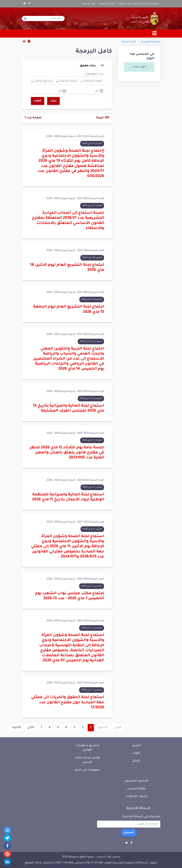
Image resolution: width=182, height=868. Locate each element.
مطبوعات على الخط (87, 770)
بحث (53, 101)
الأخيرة (16, 728)
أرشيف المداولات (107, 4)
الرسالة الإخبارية (138, 808)
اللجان (136, 761)
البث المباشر (89, 4)
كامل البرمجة (129, 42)
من (97, 91)
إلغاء (38, 101)
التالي (31, 728)
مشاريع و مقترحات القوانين (87, 748)
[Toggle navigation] (155, 34)
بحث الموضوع (95, 74)
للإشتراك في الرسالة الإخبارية (141, 817)
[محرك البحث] (43, 18)
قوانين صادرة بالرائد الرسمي (87, 760)
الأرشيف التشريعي (136, 781)
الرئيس (136, 746)
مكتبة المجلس (136, 789)
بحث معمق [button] (92, 65)
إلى (60, 91)
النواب (136, 753)
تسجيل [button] (129, 833)
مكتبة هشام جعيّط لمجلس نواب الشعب (138, 4)
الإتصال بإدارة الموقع (39, 863)
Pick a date (101, 91)
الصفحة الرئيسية (151, 42)
